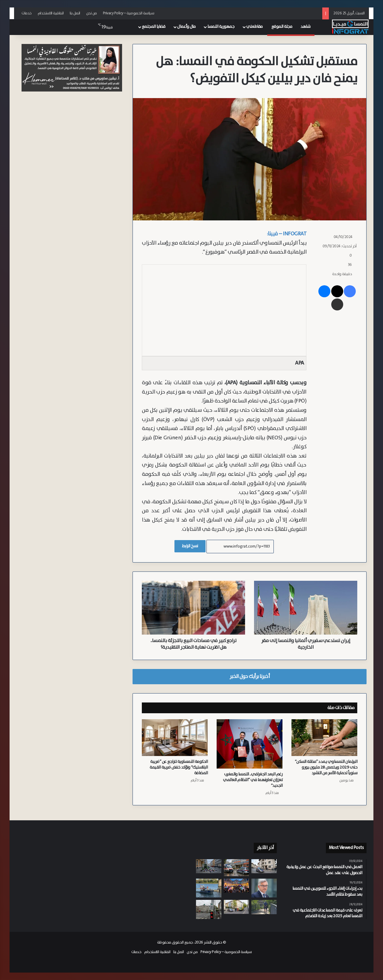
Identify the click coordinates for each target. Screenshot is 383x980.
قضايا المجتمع (154, 27)
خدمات (27, 13)
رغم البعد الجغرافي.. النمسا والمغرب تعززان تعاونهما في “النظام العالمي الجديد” (253, 780)
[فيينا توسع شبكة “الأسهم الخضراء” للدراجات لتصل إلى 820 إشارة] (209, 909)
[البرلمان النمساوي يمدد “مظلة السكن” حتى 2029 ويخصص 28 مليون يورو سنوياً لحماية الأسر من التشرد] (324, 738)
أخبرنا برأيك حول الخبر (250, 676)
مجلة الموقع (282, 27)
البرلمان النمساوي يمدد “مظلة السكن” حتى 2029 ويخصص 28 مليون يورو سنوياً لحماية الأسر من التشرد (326, 767)
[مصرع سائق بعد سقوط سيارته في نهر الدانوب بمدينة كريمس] (209, 888)
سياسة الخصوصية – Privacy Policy (129, 13)
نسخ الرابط (190, 546)
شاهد (305, 27)
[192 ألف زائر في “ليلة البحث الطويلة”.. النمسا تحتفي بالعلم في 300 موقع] (237, 886)
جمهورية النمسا (221, 27)
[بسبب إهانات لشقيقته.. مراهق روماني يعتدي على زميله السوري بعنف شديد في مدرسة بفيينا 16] (237, 868)
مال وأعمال (186, 27)
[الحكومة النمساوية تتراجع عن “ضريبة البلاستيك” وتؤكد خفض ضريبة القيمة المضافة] (175, 738)
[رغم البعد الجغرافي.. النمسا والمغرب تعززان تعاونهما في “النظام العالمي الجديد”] (250, 744)
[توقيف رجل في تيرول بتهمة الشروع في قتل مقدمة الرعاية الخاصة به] (264, 866)
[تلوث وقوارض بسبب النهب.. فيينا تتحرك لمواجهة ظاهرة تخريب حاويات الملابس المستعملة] (209, 866)
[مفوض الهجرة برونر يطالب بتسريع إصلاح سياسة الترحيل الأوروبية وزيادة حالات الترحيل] (264, 888)
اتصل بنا (75, 13)
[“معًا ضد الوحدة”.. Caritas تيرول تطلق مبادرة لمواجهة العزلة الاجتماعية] (264, 907)
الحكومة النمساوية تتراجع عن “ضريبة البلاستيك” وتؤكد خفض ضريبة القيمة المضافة (179, 767)
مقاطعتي (254, 27)
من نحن (92, 13)
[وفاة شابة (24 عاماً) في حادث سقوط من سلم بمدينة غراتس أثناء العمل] (237, 907)
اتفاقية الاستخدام (51, 13)
